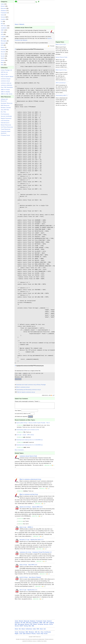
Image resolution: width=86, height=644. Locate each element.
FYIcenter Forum (5, 135)
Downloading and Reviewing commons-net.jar (28, 390)
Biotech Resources (6, 125)
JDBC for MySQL (5, 92)
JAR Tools (4, 26)
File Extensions (5, 114)
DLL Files (3, 112)
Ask (45, 630)
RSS (38, 630)
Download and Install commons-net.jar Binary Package (31, 385)
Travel (38, 635)
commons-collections (7, 85)
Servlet (3, 56)
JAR (36, 633)
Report (3, 47)
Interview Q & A (5, 123)
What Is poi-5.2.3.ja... (62, 70)
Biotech (3, 6)
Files (42, 633)
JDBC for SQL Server (7, 94)
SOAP (2, 58)
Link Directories (5, 121)
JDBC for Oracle (5, 90)
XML (2, 65)
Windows (31, 633)
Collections (29, 630)
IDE (2, 24)
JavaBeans (4, 28)
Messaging (4, 41)
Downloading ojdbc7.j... (62, 95)
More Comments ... (20, 451)
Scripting (3, 50)
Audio (2, 4)
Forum (46, 635)
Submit (30, 418)
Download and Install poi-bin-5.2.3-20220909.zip (29, 441)
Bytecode (3, 8)
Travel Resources (6, 129)
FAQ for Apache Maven (7, 77)
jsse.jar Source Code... (62, 57)
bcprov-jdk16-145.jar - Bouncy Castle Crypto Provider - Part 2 (33, 424)
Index (34, 630)
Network (3, 43)
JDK (2, 32)
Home (16, 24)
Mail (2, 39)
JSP (2, 34)
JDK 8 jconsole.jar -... (62, 83)
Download (18, 379)
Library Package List (6, 70)
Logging (3, 37)
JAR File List (4, 72)
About (23, 630)
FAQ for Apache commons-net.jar (26, 392)
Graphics (3, 19)
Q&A (24, 635)
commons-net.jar (5, 81)
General (3, 17)
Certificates (48, 633)
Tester (17, 633)
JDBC (2, 30)
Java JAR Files (5, 110)
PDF (2, 45)
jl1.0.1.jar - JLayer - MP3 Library (25, 436)
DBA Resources (5, 105)
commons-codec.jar (6, 83)
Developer (22, 633)
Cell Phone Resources (7, 127)
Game (2, 15)
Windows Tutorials (6, 108)
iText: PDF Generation (7, 87)
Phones (34, 635)
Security (3, 52)
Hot (20, 630)
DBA (27, 633)
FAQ (42, 635)
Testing (3, 60)
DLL (39, 633)
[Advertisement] (7, 157)
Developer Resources (7, 103)
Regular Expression (6, 118)
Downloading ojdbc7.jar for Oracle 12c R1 (28, 431)
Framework (4, 13)
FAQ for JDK (4, 74)
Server (3, 54)
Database (3, 11)
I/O (2, 21)
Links (21, 635)
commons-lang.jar (6, 79)
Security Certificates (6, 116)
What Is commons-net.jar (23, 387)
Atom (41, 630)
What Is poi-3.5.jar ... (62, 45)
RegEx (17, 635)
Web (2, 63)
